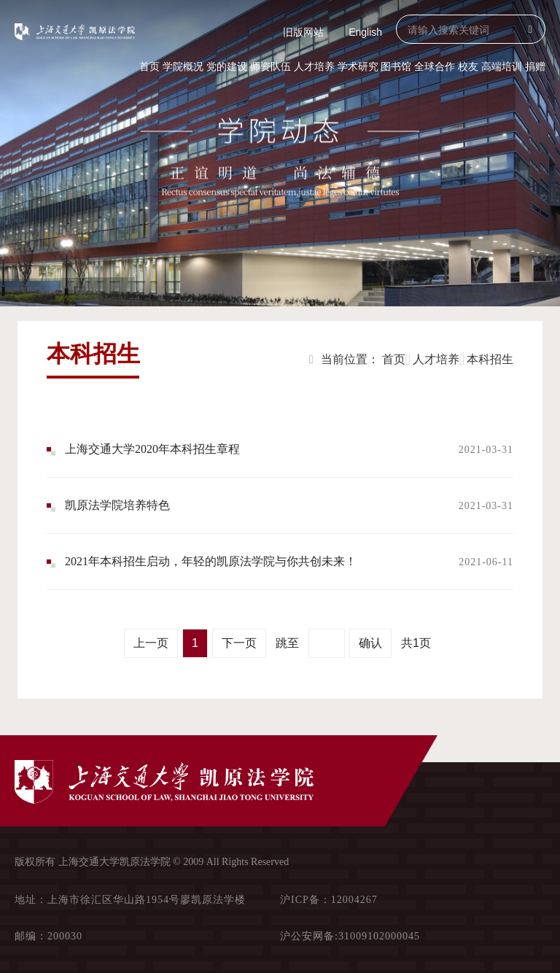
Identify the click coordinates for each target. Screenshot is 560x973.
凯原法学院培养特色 (117, 505)
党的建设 (227, 66)
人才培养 (314, 66)
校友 (468, 66)
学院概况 (183, 66)
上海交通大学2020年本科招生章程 (152, 449)
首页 (149, 66)
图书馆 (396, 66)
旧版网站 (303, 32)
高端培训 (502, 66)
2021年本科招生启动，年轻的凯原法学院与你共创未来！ (211, 561)
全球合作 (435, 66)
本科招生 (490, 359)
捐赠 (535, 66)
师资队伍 (271, 66)
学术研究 (358, 66)
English (365, 32)
